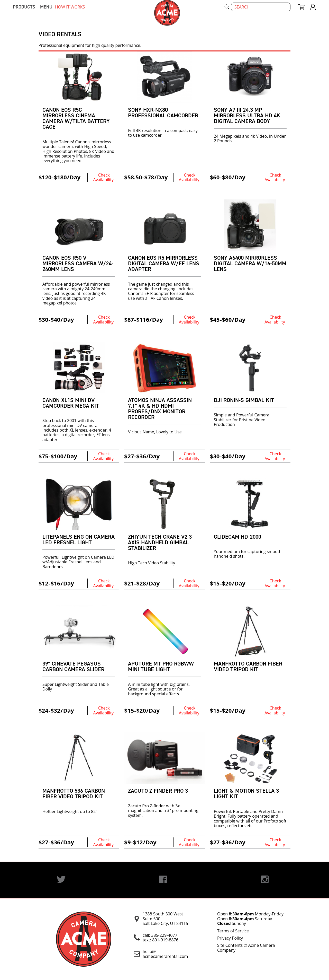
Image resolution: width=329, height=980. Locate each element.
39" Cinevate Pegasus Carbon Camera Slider (73, 666)
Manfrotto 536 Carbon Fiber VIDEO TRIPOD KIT (74, 794)
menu (46, 7)
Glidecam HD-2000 (237, 537)
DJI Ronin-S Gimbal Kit (244, 400)
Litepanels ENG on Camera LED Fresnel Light (79, 540)
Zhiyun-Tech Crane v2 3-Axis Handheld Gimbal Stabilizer (161, 542)
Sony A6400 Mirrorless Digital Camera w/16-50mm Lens (250, 263)
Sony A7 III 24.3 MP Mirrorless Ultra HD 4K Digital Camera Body (247, 115)
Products (24, 7)
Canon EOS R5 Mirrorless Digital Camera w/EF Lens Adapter (164, 263)
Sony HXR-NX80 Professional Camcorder (163, 113)
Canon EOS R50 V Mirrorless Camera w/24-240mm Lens (78, 263)
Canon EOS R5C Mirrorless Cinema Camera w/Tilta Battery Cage (76, 118)
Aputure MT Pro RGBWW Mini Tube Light (161, 666)
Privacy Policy (230, 938)
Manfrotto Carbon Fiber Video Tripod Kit (248, 666)
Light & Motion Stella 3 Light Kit (246, 794)
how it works (70, 7)
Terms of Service (233, 931)
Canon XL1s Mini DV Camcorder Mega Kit (71, 403)
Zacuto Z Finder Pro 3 (158, 791)
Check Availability (104, 177)
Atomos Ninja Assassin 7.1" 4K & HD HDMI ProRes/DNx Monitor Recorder (160, 409)
